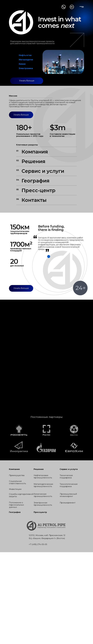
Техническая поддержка (66, 477)
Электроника (26, 68)
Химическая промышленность (43, 495)
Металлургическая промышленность (43, 485)
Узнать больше (27, 81)
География (35, 181)
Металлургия (26, 60)
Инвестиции (15, 489)
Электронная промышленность (43, 504)
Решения (33, 161)
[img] (82, 7)
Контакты (34, 200)
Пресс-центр (39, 190)
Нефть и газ (25, 55)
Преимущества (17, 475)
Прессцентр (40, 512)
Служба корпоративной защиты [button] (21, 495)
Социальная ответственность (17, 482)
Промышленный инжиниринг (68, 495)
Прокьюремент (68, 503)
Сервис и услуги (43, 171)
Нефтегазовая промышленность (43, 477)
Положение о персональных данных (16, 505)
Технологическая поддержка (69, 485)
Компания (35, 152)
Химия (22, 64)
